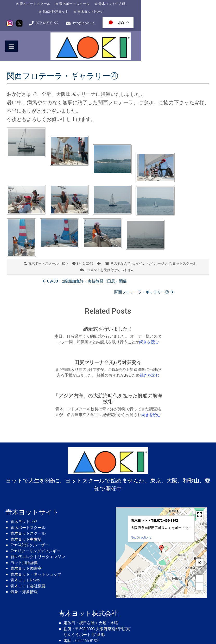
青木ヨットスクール (27, 5)
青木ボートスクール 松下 (48, 257)
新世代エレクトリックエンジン (38, 517)
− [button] (200, 546)
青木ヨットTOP (24, 482)
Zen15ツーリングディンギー (35, 511)
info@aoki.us (110, 17)
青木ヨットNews (174, 5)
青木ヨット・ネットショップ (36, 534)
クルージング (161, 257)
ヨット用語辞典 (24, 523)
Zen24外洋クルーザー (30, 505)
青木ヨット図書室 (26, 528)
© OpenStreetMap (197, 556)
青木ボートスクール (66, 5)
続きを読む (61, 330)
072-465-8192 (26, 17)
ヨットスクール (184, 257)
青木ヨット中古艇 (104, 5)
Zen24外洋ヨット (139, 5)
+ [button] (200, 539)
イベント (142, 257)
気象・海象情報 (24, 552)
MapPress (182, 556)
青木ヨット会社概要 (28, 546)
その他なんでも (122, 257)
